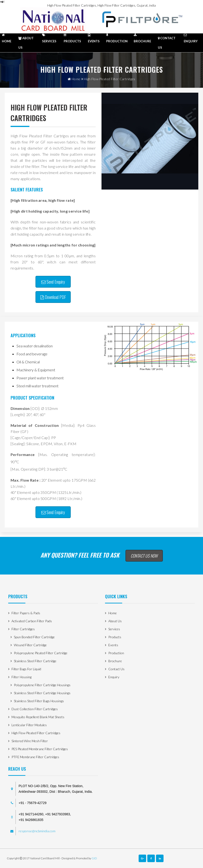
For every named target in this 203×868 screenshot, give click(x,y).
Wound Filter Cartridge (30, 645)
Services (49, 38)
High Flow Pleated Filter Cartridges (36, 733)
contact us (167, 43)
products (72, 38)
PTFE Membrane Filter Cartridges (35, 757)
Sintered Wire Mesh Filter (30, 741)
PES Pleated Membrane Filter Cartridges (40, 749)
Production (117, 38)
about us (26, 43)
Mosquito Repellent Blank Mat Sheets (38, 717)
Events (94, 38)
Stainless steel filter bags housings (39, 701)
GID (94, 858)
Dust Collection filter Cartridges (35, 709)
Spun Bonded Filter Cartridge (34, 637)
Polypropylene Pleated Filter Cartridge (41, 653)
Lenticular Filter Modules (29, 725)
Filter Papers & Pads (26, 613)
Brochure (142, 38)
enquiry (191, 38)
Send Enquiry (53, 282)
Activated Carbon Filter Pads (32, 621)
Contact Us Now (144, 556)
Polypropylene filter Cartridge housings (42, 685)
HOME (7, 38)
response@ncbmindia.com (37, 831)
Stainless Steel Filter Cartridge (35, 661)
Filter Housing (21, 677)
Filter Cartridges (23, 629)
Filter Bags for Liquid (26, 669)
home (74, 79)
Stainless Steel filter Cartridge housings (42, 693)
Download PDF (53, 297)
